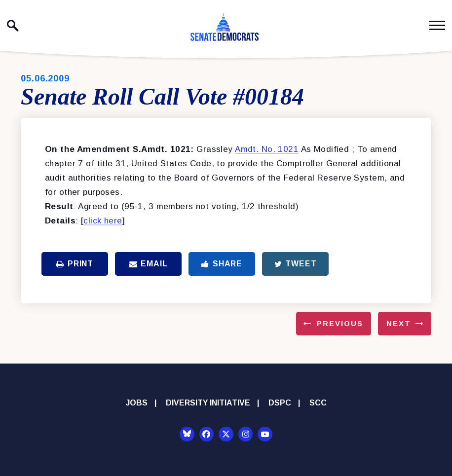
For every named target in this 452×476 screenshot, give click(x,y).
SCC (318, 403)
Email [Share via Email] (149, 264)
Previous (340, 323)
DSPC (280, 403)
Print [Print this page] (75, 264)
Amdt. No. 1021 (267, 149)
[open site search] (13, 26)
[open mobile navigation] (437, 25)
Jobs (137, 403)
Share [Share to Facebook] (222, 264)
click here (103, 221)
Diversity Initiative (208, 403)
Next (399, 323)
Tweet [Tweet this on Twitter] (296, 264)
